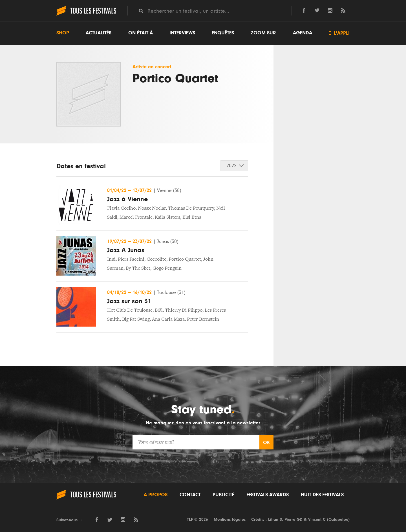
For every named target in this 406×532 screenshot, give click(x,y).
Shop (63, 33)
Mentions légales (230, 519)
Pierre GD (294, 519)
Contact (190, 495)
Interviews (182, 33)
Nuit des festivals (322, 495)
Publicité (223, 495)
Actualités (99, 33)
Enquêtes (223, 33)
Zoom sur (263, 33)
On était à (141, 33)
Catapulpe (338, 519)
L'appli (339, 33)
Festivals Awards (268, 495)
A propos (156, 495)
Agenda (303, 33)
